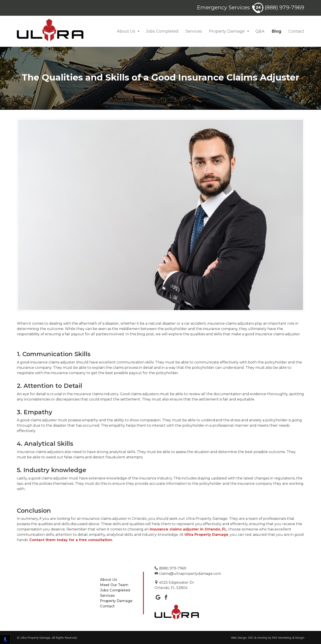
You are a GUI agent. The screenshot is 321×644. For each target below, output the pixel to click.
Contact (296, 31)
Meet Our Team (114, 585)
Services (194, 31)
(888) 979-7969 (278, 7)
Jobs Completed (162, 31)
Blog (276, 31)
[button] (139, 31)
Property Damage (227, 31)
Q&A (260, 31)
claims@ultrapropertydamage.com (188, 574)
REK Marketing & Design (288, 637)
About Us (126, 31)
